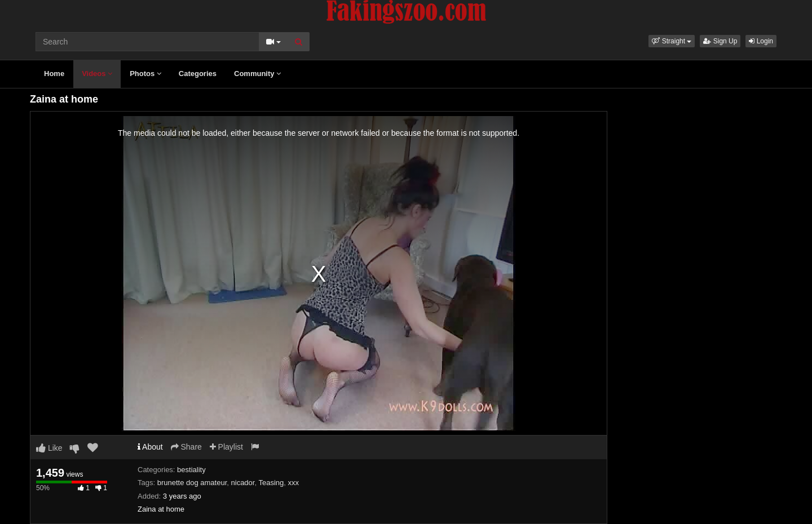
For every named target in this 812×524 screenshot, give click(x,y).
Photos (145, 74)
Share (186, 447)
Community (257, 74)
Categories (198, 74)
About (150, 447)
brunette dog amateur (192, 483)
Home (54, 74)
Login (761, 41)
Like (49, 448)
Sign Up (720, 41)
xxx (293, 483)
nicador (243, 483)
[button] (672, 41)
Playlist (226, 447)
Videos (97, 74)
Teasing (271, 483)
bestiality (191, 470)
